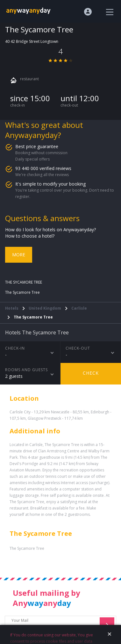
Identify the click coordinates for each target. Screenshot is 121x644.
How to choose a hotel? (30, 236)
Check (91, 373)
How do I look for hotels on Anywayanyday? (50, 230)
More (19, 255)
